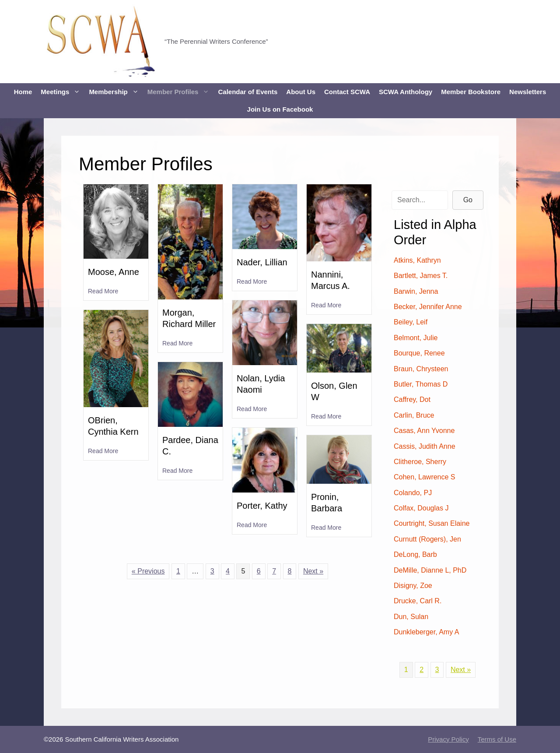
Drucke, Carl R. (418, 601)
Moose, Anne (114, 272)
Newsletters (528, 92)
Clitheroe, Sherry (420, 462)
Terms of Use (497, 739)
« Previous (148, 571)
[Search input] (420, 200)
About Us (301, 92)
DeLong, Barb (415, 554)
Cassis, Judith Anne (425, 446)
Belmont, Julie (416, 338)
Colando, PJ (413, 493)
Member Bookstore (471, 92)
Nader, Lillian (262, 262)
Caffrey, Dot (412, 399)
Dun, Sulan (411, 617)
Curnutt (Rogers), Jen (427, 539)
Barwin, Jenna (416, 291)
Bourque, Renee (419, 353)
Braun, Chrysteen (421, 369)
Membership (116, 92)
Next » (313, 571)
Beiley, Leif (411, 322)
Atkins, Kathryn (417, 260)
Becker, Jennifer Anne (428, 307)
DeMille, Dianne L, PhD (430, 570)
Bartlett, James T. (421, 276)
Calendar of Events (248, 92)
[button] (468, 200)
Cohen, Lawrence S (425, 477)
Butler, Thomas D (421, 384)
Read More (103, 290)
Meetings (63, 92)
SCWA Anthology (406, 92)
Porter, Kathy (262, 506)
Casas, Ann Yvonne (424, 431)
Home (23, 92)
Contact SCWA (347, 92)
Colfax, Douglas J (421, 508)
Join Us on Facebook (280, 109)
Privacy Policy (448, 739)
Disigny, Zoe (413, 586)
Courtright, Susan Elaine (432, 523)
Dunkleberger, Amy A (426, 632)
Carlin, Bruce (414, 415)
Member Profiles (181, 92)
